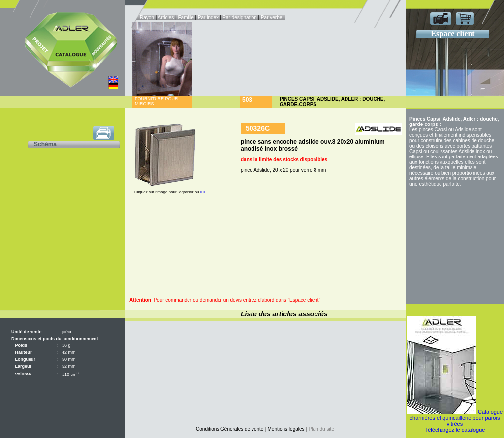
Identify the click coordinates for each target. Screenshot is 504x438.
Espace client (453, 34)
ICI (203, 192)
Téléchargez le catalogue (455, 430)
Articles (166, 17)
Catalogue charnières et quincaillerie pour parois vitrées (457, 418)
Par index (208, 17)
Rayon (148, 17)
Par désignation (240, 17)
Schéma (45, 144)
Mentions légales (286, 429)
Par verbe (272, 17)
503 (247, 100)
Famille (186, 17)
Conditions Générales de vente (230, 429)
